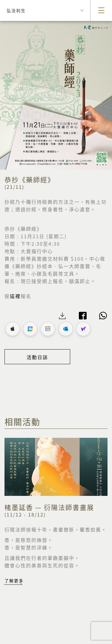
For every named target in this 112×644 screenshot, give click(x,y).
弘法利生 (45, 10)
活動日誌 (37, 357)
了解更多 (14, 581)
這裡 (15, 296)
